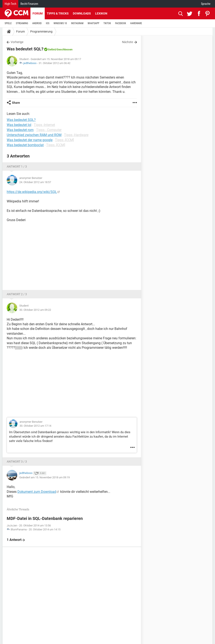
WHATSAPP (93, 23)
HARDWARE (136, 23)
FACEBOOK (121, 23)
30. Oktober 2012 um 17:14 (35, 426)
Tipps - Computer (49, 130)
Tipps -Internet (44, 125)
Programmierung (41, 31)
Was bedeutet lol (19, 125)
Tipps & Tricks (58, 13)
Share (16, 103)
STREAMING (22, 23)
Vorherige (17, 42)
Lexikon (101, 13)
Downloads (82, 13)
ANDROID (37, 23)
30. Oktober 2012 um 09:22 (35, 310)
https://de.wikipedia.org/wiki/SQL (32, 192)
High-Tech (10, 4)
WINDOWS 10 (60, 23)
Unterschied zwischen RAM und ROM (34, 135)
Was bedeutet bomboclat (25, 145)
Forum (38, 13)
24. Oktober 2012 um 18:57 (35, 182)
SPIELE (8, 23)
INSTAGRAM (77, 23)
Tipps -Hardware (76, 135)
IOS (47, 23)
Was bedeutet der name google (30, 140)
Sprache (206, 4)
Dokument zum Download (37, 492)
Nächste (127, 42)
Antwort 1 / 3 (17, 167)
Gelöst (52, 49)
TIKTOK (107, 23)
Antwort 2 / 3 (17, 294)
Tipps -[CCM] (64, 140)
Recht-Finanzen (29, 4)
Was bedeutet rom (20, 130)
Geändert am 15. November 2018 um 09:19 (45, 477)
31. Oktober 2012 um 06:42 (54, 63)
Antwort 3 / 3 (17, 462)
